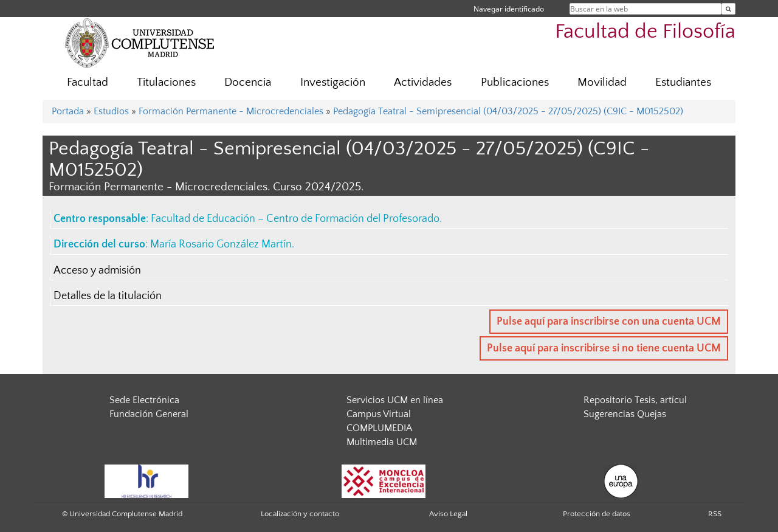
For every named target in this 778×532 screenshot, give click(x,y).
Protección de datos (597, 514)
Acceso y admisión (97, 271)
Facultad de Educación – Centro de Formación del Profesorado (295, 219)
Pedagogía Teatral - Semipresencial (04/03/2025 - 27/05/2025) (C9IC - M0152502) (508, 111)
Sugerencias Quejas (625, 414)
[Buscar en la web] (728, 9)
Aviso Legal (448, 514)
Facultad (88, 82)
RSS (715, 514)
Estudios (111, 111)
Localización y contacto (300, 514)
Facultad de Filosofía (645, 32)
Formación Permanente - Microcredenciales (231, 111)
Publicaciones (515, 82)
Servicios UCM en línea (395, 400)
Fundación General (149, 414)
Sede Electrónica (144, 400)
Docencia (248, 82)
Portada (68, 111)
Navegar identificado (509, 9)
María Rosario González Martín (221, 244)
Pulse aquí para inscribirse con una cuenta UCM (609, 322)
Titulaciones (166, 82)
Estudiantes (683, 82)
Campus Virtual (379, 414)
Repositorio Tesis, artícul (635, 400)
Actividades (423, 82)
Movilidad (602, 82)
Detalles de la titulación (108, 296)
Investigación (333, 82)
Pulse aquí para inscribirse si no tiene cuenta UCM (604, 348)
